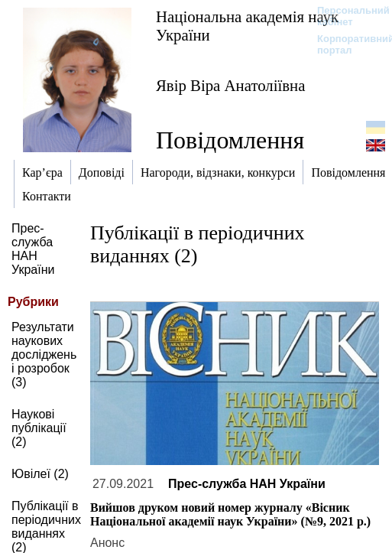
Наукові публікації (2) (39, 428)
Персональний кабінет (346, 16)
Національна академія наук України (247, 26)
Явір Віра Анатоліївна (230, 85)
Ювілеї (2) (40, 474)
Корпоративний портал (346, 44)
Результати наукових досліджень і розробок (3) (44, 355)
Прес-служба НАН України (33, 249)
